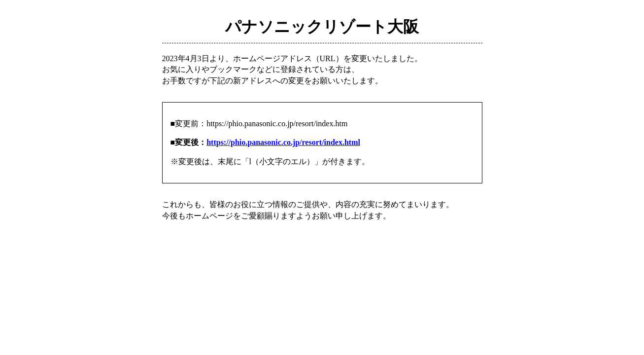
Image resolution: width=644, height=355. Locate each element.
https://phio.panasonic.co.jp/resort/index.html (283, 142)
